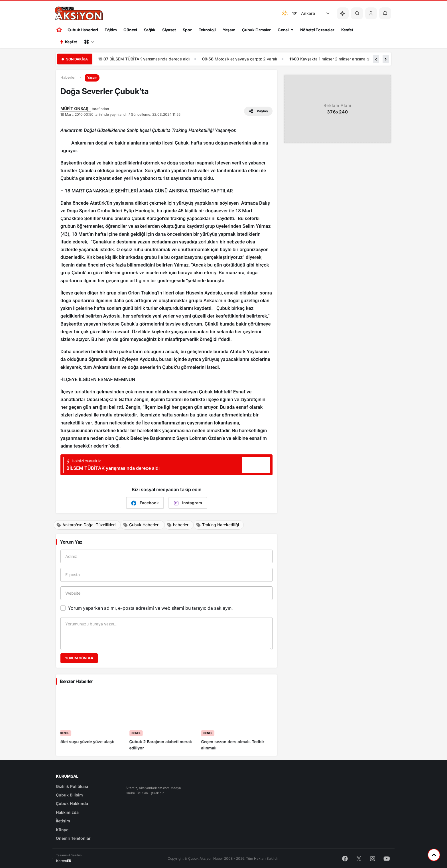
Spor (187, 30)
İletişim (63, 821)
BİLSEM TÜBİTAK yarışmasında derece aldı (256, 59)
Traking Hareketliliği (217, 525)
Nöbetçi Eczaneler (317, 30)
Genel (283, 30)
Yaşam (229, 30)
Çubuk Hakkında (72, 803)
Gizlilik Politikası (72, 786)
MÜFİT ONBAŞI (76, 108)
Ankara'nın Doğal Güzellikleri (86, 525)
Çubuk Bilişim (69, 795)
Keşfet (347, 30)
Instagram (188, 503)
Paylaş (258, 111)
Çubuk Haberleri (83, 30)
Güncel (130, 30)
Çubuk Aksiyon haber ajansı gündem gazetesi (150, 59)
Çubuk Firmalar (256, 30)
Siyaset (169, 30)
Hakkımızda (67, 812)
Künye (62, 830)
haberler (178, 525)
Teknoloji (207, 30)
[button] (371, 13)
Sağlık (150, 30)
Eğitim (111, 30)
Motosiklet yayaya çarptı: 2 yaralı (353, 59)
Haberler (68, 77)
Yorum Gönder (79, 658)
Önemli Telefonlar (73, 838)
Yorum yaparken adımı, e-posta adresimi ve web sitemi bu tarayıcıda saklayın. (150, 608)
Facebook (145, 503)
